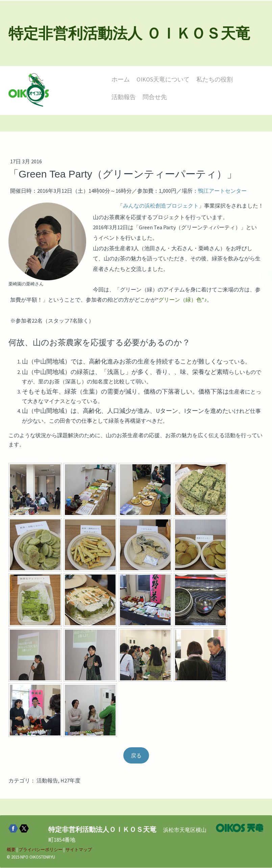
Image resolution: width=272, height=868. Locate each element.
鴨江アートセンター (222, 191)
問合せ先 (155, 97)
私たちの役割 (215, 79)
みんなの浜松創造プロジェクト (161, 206)
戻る (136, 756)
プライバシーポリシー (41, 850)
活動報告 (124, 97)
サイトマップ (79, 850)
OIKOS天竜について (163, 79)
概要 (11, 850)
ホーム (121, 79)
